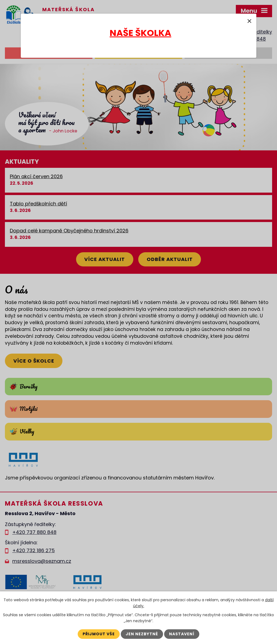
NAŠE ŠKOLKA (140, 33)
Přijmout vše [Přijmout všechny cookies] (99, 634)
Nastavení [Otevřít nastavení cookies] (182, 634)
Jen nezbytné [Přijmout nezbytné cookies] (142, 634)
